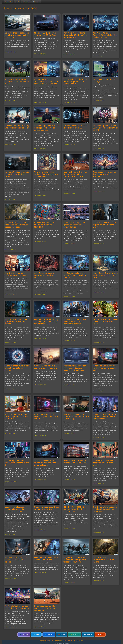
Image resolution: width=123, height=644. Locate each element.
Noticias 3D (8, 2)
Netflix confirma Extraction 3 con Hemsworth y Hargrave (45, 367)
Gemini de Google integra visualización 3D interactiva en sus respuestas (76, 35)
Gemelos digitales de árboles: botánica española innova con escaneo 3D (76, 81)
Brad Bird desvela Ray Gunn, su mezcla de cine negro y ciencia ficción (104, 416)
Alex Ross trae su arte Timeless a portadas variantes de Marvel (105, 322)
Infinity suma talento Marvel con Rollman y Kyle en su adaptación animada (75, 322)
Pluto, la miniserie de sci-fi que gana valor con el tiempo (47, 508)
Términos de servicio (71, 641)
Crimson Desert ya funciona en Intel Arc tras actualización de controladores (46, 463)
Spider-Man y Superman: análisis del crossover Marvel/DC (44, 225)
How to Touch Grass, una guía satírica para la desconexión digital (105, 275)
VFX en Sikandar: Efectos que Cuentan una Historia (46, 559)
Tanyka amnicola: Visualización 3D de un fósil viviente (104, 560)
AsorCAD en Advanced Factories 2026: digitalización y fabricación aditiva (105, 35)
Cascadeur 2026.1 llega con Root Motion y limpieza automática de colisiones (75, 368)
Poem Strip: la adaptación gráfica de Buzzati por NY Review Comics (74, 225)
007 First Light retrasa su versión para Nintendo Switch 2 (17, 463)
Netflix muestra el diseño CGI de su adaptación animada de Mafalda (17, 416)
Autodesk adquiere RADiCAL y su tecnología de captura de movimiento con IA (46, 322)
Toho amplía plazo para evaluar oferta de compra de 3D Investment (46, 174)
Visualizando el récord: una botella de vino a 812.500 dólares (16, 560)
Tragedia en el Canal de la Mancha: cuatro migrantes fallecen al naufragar (75, 560)
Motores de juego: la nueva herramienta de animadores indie (105, 368)
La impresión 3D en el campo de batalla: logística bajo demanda (17, 174)
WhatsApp (74, 634)
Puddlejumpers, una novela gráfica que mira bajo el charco (16, 322)
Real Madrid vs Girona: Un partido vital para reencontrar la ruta (17, 81)
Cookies (80, 641)
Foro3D (17, 2)
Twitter (38, 634)
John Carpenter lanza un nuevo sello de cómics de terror (45, 275)
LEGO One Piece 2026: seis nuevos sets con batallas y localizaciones (74, 509)
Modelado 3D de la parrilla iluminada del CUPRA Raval (45, 34)
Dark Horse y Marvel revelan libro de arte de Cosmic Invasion (104, 174)
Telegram (86, 634)
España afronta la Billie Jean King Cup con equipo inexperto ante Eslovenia (75, 174)
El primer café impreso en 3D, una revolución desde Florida (17, 127)
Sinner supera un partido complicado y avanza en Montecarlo (44, 608)
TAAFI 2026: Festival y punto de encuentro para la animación (17, 607)
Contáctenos (44, 641)
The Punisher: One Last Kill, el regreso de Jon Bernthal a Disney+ (104, 225)
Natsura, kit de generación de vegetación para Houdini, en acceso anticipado (17, 225)
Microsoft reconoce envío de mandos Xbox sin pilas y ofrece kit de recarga (76, 416)
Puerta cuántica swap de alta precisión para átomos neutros (17, 368)
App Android (26, 2)
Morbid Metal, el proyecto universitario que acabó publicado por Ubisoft (15, 509)
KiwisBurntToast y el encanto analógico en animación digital (105, 463)
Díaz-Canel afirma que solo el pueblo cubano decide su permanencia (105, 509)
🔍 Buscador (36, 2)
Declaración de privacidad (57, 641)
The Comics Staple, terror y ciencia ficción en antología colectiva (75, 275)
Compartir (26, 634)
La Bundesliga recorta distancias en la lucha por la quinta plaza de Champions (46, 81)
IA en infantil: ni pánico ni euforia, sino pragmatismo (16, 274)
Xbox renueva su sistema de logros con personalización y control (46, 416)
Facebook (50, 634)
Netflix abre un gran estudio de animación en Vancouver (75, 462)
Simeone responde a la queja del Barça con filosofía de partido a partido (46, 128)
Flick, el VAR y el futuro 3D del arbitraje (105, 80)
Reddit (98, 634)
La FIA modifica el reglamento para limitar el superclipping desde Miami (17, 35)
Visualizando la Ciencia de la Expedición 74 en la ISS (75, 127)
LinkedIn (62, 634)
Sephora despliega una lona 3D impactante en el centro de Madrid (106, 128)
